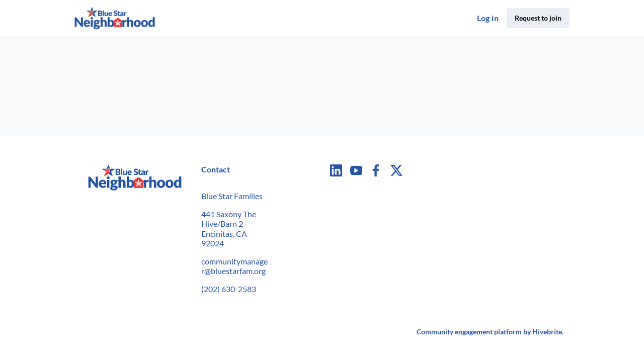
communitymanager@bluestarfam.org (234, 266)
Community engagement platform (469, 332)
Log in (488, 18)
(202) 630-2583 (229, 289)
